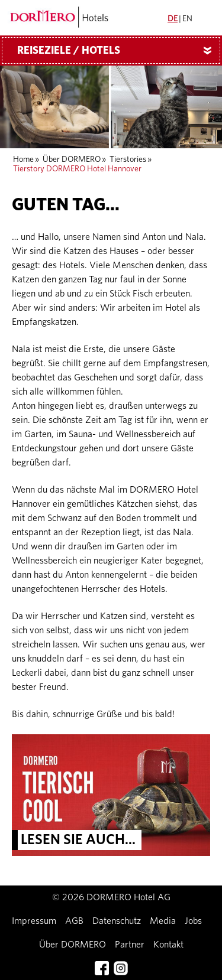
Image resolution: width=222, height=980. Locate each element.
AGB (74, 921)
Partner (130, 945)
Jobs (193, 921)
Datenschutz (117, 921)
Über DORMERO (72, 159)
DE (173, 19)
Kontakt (168, 945)
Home (23, 159)
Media (163, 921)
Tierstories (128, 159)
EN (187, 19)
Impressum (34, 921)
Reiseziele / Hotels (119, 51)
